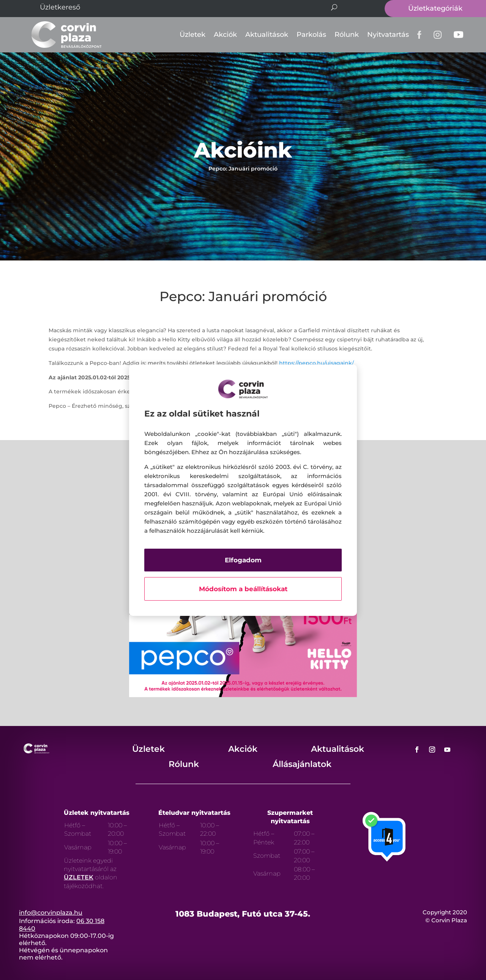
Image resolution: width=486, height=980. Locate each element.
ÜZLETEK (79, 877)
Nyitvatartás (388, 35)
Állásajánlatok (302, 764)
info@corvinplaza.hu (51, 913)
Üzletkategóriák (435, 8)
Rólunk (347, 35)
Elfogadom (243, 560)
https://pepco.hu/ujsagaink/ (316, 363)
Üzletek (193, 35)
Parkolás (311, 35)
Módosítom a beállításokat (243, 589)
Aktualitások (267, 35)
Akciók (225, 35)
